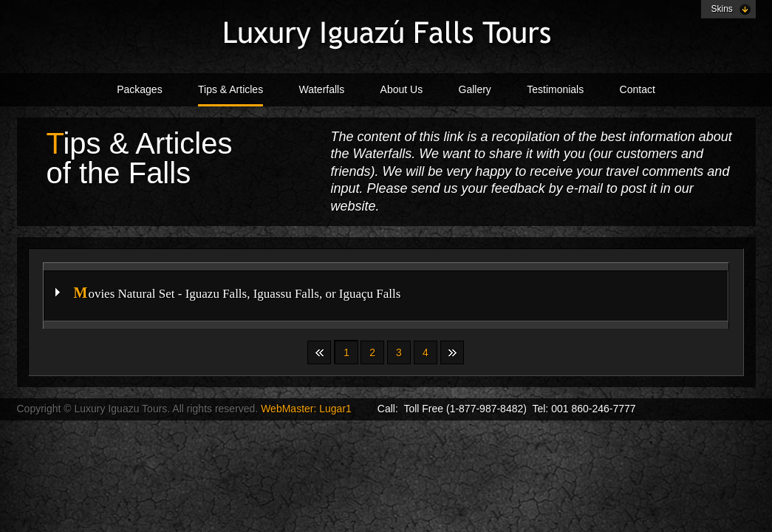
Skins (722, 9)
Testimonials (555, 89)
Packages (139, 89)
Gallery (475, 89)
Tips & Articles (230, 89)
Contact (638, 89)
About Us (402, 89)
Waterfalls (322, 89)
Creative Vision (386, 34)
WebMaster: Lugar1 (308, 409)
